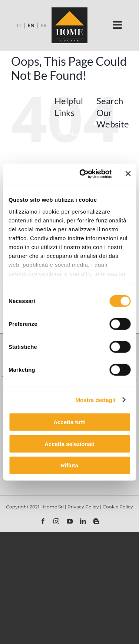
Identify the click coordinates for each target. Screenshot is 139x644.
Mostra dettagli (95, 400)
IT (19, 25)
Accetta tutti (69, 422)
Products (82, 162)
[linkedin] (83, 521)
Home (77, 134)
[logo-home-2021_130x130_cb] (69, 10)
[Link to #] (118, 25)
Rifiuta (69, 465)
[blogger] (96, 521)
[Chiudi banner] (128, 174)
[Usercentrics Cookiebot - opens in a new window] (83, 174)
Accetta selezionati (69, 444)
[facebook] (43, 521)
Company (82, 148)
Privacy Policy (84, 507)
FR (44, 25)
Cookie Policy (118, 507)
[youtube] (70, 521)
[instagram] (56, 521)
